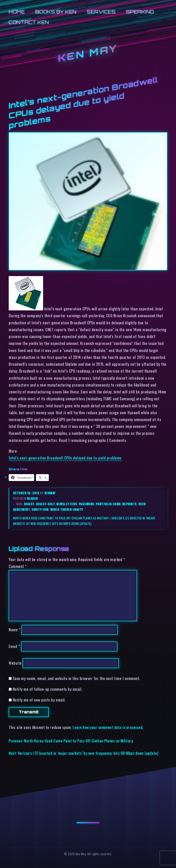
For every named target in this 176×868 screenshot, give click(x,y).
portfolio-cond (108, 504)
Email (14, 646)
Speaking (140, 12)
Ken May (88, 53)
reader (33, 498)
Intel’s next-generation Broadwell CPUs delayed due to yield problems (65, 458)
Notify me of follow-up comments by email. (48, 689)
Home (17, 12)
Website (15, 663)
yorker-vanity (72, 509)
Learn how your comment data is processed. (108, 727)
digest (29, 504)
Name (15, 630)
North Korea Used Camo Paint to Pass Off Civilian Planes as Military (61, 518)
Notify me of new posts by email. (39, 700)
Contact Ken (29, 22)
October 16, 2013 (27, 493)
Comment (18, 566)
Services (101, 12)
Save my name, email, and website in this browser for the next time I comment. (77, 678)
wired (55, 509)
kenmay (50, 493)
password (87, 504)
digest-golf (46, 504)
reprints (130, 504)
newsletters (67, 504)
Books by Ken (56, 12)
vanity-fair (40, 509)
